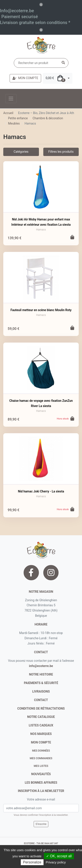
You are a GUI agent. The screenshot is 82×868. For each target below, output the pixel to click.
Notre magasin (41, 592)
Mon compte (41, 742)
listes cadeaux (41, 725)
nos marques (41, 734)
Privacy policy (56, 862)
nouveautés (41, 774)
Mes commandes (41, 758)
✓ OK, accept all (59, 856)
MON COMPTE (25, 78)
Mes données (41, 751)
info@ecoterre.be (41, 666)
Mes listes (41, 766)
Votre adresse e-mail (41, 799)
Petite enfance (18, 118)
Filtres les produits (61, 152)
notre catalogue (41, 717)
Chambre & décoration (48, 118)
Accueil (8, 113)
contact (41, 652)
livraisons (41, 691)
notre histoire (41, 674)
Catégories (21, 152)
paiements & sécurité (41, 683)
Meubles (14, 123)
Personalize (32, 862)
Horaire (41, 624)
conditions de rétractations (41, 709)
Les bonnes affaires (41, 783)
